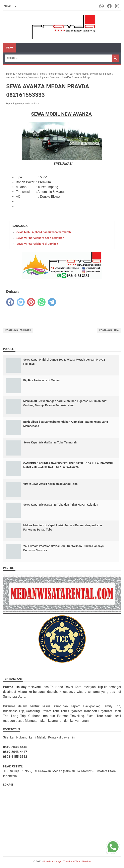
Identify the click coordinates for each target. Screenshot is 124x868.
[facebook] (10, 302)
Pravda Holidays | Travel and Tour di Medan (67, 862)
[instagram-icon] (117, 6)
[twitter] (21, 302)
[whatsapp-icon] (102, 6)
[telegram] (52, 302)
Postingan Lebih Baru (18, 330)
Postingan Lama (109, 330)
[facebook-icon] (110, 6)
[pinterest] (31, 302)
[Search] (58, 58)
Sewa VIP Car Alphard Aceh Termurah (40, 238)
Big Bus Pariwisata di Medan (41, 380)
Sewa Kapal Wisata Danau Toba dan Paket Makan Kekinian (61, 505)
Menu (9, 48)
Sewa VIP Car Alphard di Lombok (37, 244)
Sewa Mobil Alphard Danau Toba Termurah (44, 232)
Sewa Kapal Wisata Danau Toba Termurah (50, 442)
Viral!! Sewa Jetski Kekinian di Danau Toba (50, 484)
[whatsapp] (42, 302)
